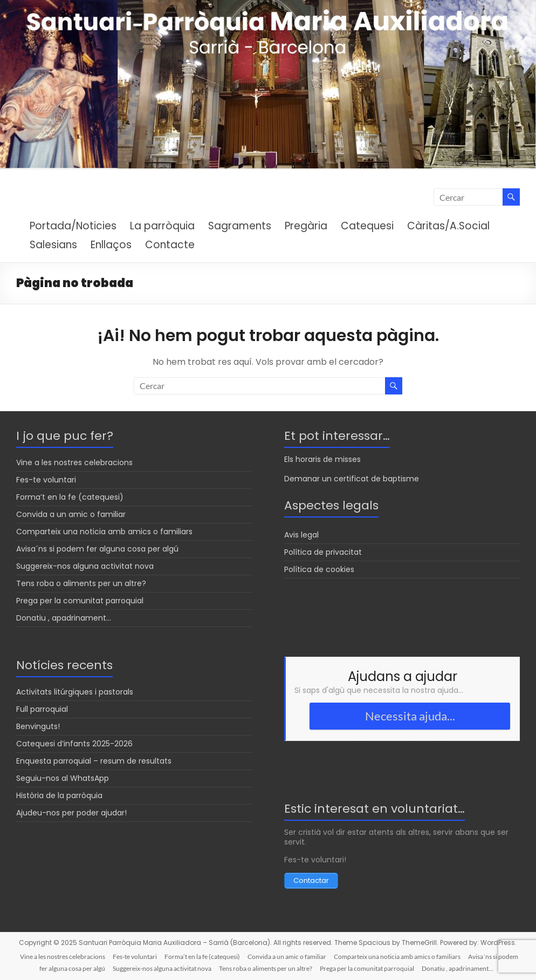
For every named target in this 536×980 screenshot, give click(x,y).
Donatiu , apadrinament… (64, 618)
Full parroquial (42, 709)
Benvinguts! (38, 726)
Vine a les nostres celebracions (74, 462)
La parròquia (162, 226)
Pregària (306, 226)
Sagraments (240, 226)
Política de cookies (319, 569)
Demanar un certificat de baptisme (352, 479)
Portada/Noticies (73, 226)
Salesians (53, 245)
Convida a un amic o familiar (71, 514)
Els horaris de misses (322, 459)
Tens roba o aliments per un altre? (81, 583)
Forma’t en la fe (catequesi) (70, 497)
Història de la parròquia (59, 795)
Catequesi (367, 226)
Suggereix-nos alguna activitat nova (85, 566)
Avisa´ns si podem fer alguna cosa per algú (97, 549)
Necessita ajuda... (410, 716)
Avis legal (301, 535)
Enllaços (111, 245)
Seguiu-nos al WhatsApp (63, 778)
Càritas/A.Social (448, 226)
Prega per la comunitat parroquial (80, 601)
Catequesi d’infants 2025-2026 (74, 744)
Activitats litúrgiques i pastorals (75, 692)
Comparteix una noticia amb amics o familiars (104, 532)
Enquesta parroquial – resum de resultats (94, 761)
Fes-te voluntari (46, 480)
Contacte (170, 245)
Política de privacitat (323, 552)
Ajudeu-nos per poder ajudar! (71, 813)
